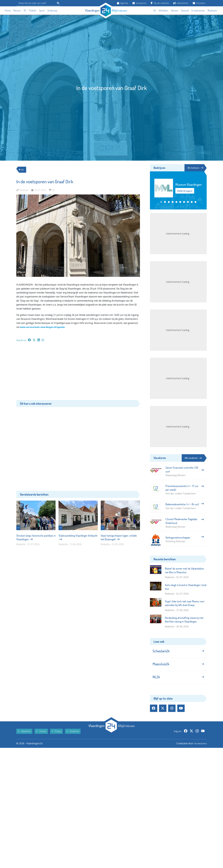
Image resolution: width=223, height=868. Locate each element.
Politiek (33, 10)
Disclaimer (73, 736)
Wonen (175, 10)
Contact (41, 736)
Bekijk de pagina (185, 191)
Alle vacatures (193, 458)
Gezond (185, 10)
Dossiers (199, 3)
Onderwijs (52, 10)
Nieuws (17, 10)
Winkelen (163, 10)
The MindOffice (198, 748)
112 (25, 10)
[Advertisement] (78, 372)
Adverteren (181, 3)
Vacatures (139, 3)
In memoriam (198, 10)
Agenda (123, 3)
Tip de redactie (160, 3)
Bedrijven (212, 10)
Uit (155, 10)
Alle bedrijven (193, 168)
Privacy (56, 736)
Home (8, 10)
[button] (161, 202)
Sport (42, 10)
